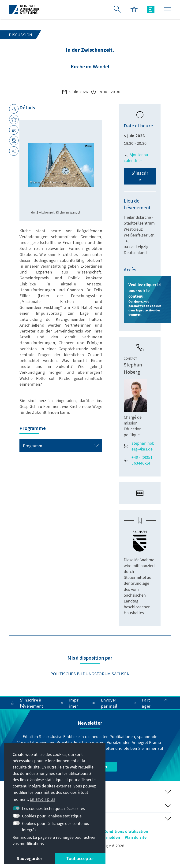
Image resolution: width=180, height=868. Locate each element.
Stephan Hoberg (133, 368)
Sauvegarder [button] (29, 858)
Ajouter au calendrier (136, 158)
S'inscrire (140, 176)
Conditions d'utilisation (126, 831)
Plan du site (136, 837)
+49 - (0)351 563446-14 (138, 460)
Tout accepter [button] (80, 858)
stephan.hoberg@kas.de (139, 446)
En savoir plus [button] (42, 799)
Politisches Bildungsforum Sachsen (90, 674)
